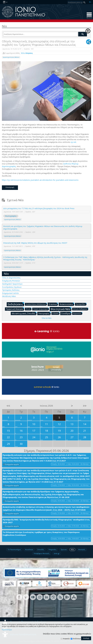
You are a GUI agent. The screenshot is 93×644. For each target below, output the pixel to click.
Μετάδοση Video (9, 296)
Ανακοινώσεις (67, 304)
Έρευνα (64, 549)
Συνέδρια (66, 313)
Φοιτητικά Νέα (61, 309)
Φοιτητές (82, 549)
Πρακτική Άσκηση (15, 309)
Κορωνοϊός (78, 313)
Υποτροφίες (44, 313)
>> (85, 406)
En (90, 2)
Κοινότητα (29, 549)
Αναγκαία (66, 639)
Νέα (6, 274)
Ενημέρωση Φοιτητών (11, 281)
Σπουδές (41, 549)
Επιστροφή (10, 187)
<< (8, 406)
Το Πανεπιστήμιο (14, 549)
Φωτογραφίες (11, 216)
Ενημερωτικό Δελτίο (10, 293)
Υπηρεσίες (52, 549)
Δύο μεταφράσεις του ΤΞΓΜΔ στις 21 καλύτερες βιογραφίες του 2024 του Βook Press (39, 208)
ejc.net (73, 142)
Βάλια (27, 53)
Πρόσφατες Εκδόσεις (11, 290)
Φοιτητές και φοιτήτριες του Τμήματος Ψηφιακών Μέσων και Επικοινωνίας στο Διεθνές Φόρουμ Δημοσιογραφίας (43, 227)
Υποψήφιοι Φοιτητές (42, 553)
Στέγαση (56, 313)
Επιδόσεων (77, 639)
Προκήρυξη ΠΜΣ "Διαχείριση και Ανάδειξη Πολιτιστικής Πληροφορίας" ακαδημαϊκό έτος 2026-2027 (46, 521)
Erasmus (53, 304)
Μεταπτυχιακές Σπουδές (24, 313)
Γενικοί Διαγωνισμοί (41, 309)
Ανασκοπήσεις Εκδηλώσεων (36, 304)
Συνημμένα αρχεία (12, 464)
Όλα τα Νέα (46, 318)
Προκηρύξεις (81, 304)
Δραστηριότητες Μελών (11, 57)
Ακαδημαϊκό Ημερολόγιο (12, 284)
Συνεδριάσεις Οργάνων (12, 287)
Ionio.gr (57, 553)
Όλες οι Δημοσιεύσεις (11, 278)
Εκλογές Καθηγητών (81, 309)
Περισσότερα (7, 630)
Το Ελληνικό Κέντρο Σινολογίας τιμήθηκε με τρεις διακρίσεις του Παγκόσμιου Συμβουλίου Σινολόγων (41, 534)
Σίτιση (29, 309)
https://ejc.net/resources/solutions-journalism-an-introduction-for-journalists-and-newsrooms (40, 180)
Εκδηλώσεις (16, 304)
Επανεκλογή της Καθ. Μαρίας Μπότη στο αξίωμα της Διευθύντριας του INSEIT (35, 243)
